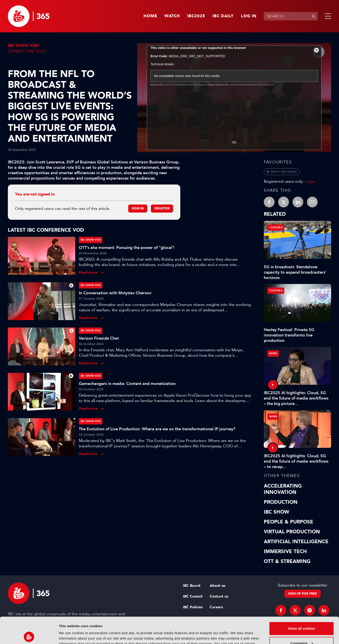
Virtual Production (292, 532)
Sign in (138, 208)
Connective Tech (27, 51)
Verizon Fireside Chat (99, 338)
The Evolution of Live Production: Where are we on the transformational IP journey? (157, 429)
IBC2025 (196, 16)
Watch (172, 16)
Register (162, 208)
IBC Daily (223, 16)
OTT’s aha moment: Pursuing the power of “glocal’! (127, 248)
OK (234, 142)
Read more (88, 272)
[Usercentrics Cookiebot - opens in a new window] (29, 635)
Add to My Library (284, 172)
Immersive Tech (285, 552)
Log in (249, 16)
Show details (69, 635)
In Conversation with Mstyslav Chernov (115, 293)
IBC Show (276, 512)
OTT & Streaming (287, 561)
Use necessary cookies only (302, 632)
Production (281, 502)
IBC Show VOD (23, 46)
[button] (327, 16)
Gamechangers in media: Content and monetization (127, 384)
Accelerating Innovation (283, 489)
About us (217, 586)
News (273, 353)
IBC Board (192, 586)
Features (276, 227)
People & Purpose (288, 522)
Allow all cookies (302, 602)
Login (310, 181)
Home (150, 16)
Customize (302, 617)
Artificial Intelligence (296, 542)
